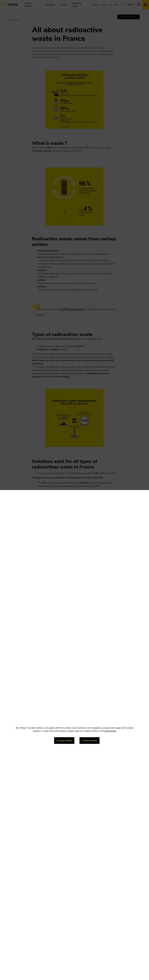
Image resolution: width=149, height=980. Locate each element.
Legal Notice (110, 731)
